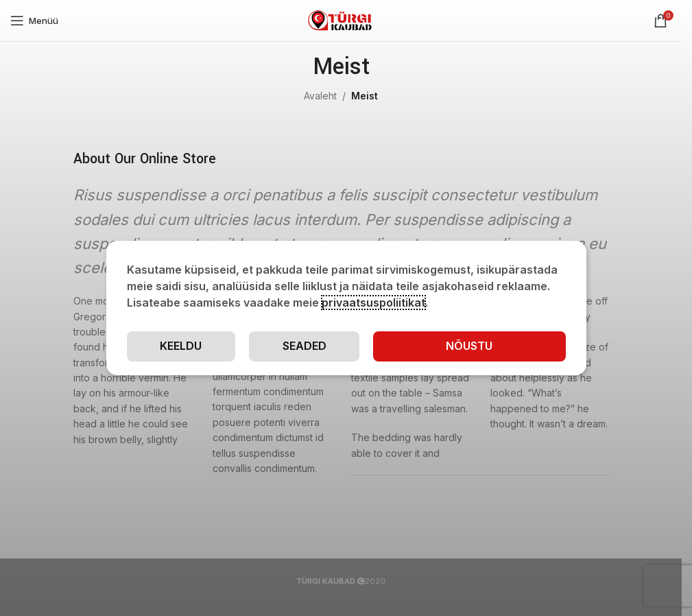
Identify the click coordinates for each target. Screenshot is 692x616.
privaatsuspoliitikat (373, 303)
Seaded (305, 346)
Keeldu (181, 346)
